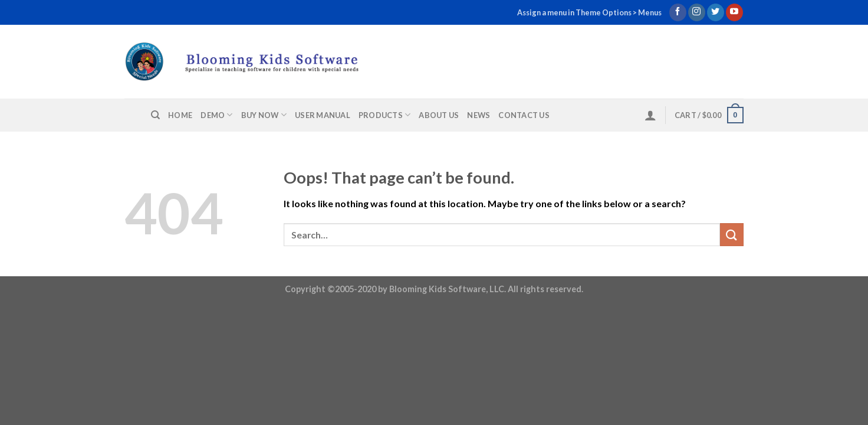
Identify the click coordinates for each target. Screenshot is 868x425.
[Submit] (732, 235)
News (479, 115)
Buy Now (264, 115)
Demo (216, 115)
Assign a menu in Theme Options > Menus (589, 12)
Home (180, 115)
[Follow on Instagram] (697, 12)
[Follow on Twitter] (716, 12)
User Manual (323, 115)
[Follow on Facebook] (678, 12)
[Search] (155, 115)
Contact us (524, 115)
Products (385, 115)
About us (439, 115)
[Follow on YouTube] (734, 12)
